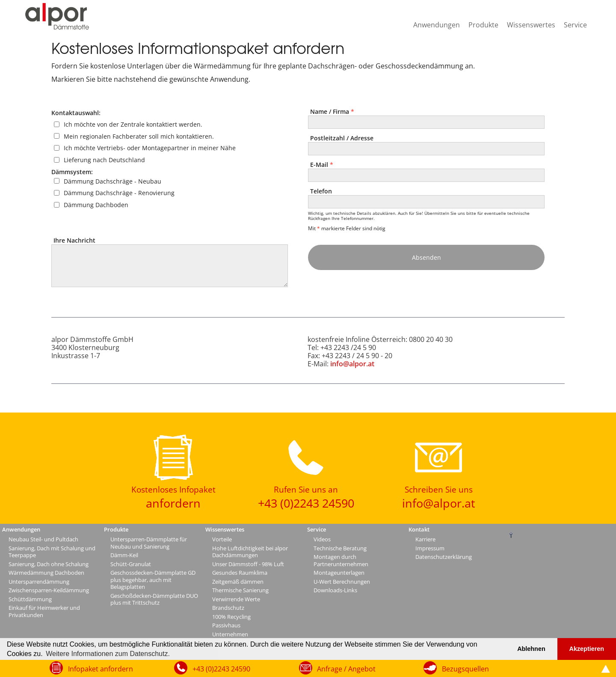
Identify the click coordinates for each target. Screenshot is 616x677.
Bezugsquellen (465, 669)
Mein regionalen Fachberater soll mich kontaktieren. (139, 136)
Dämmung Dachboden (96, 205)
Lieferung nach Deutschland (104, 160)
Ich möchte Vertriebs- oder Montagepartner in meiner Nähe (150, 148)
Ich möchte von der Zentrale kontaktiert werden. (133, 124)
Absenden (426, 257)
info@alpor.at (352, 364)
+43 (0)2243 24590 (221, 669)
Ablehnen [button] (531, 649)
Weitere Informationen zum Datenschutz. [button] (108, 654)
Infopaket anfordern (101, 669)
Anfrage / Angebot (346, 669)
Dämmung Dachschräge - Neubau (113, 181)
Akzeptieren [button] (587, 649)
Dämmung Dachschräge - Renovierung (119, 193)
